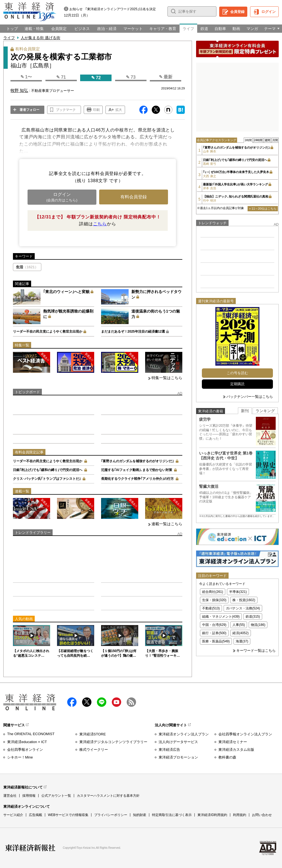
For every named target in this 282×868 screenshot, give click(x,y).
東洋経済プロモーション (178, 757)
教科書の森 (227, 757)
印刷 (96, 110)
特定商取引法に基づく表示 (172, 815)
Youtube (116, 702)
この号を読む (237, 373)
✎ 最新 (166, 77)
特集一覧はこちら (167, 378)
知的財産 (140, 815)
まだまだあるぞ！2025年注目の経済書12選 (133, 332)
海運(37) (242, 641)
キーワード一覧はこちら (256, 651)
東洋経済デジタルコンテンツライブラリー (113, 742)
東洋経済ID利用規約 (212, 815)
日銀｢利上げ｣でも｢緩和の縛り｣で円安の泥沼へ (48, 470)
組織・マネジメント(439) (221, 617)
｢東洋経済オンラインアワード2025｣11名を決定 (121, 9)
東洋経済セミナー (233, 742)
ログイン (269, 12)
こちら (100, 224)
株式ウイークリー (94, 750)
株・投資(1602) (244, 600)
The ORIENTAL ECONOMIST (31, 734)
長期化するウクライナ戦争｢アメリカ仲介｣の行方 (137, 479)
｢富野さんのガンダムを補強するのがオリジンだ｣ (137, 461)
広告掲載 (36, 815)
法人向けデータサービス (178, 742)
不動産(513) (211, 608)
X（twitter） (87, 702)
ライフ (9, 38)
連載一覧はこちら (167, 524)
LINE (102, 702)
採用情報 (29, 796)
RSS (131, 702)
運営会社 (10, 796)
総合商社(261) (213, 592)
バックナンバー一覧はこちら (250, 397)
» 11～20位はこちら (263, 209)
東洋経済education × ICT (27, 742)
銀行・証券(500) (214, 633)
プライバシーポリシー (111, 815)
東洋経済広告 (169, 750)
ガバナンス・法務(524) (243, 608)
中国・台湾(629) (214, 625)
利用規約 (240, 815)
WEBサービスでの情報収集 (68, 815)
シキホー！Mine (20, 757)
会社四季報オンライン (25, 750)
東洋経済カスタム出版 (236, 750)
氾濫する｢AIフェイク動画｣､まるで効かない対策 (137, 470)
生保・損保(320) (214, 600)
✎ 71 (61, 77)
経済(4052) (241, 633)
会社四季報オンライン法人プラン (245, 734)
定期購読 (237, 384)
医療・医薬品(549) (216, 641)
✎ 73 (131, 77)
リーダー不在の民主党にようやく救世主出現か (48, 332)
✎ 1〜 (26, 77)
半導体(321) (238, 592)
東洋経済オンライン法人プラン (184, 734)
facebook (72, 702)
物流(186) (258, 625)
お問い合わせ (262, 815)
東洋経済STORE (93, 734)
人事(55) (239, 625)
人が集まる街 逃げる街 (40, 38)
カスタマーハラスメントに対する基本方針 (108, 796)
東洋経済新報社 (30, 848)
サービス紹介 (13, 815)
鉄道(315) (253, 617)
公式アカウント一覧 (56, 796)
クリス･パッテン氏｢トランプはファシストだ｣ (47, 479)
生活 (27, 267)
